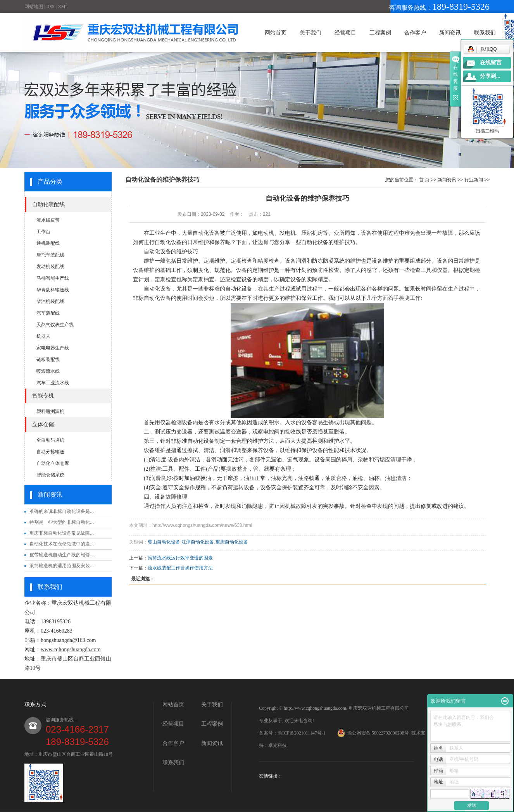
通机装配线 (48, 243)
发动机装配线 (50, 267)
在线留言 (491, 63)
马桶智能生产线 (53, 278)
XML (63, 7)
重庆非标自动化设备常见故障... (62, 533)
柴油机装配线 (50, 301)
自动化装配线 (48, 204)
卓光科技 (278, 745)
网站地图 (34, 7)
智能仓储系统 (50, 475)
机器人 (43, 336)
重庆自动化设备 (232, 542)
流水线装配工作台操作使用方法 (180, 568)
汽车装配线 (48, 313)
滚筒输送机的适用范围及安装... (62, 566)
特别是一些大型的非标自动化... (62, 522)
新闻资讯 (450, 33)
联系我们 (485, 33)
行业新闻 (474, 180)
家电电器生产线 (53, 348)
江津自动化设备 (198, 542)
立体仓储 (43, 424)
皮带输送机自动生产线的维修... (62, 555)
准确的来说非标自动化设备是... (62, 511)
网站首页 (276, 33)
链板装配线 (48, 360)
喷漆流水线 (48, 371)
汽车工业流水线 (53, 383)
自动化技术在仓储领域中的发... (62, 544)
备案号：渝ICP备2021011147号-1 (292, 733)
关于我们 (310, 33)
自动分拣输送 (50, 452)
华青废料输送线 (53, 290)
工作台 (43, 232)
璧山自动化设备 (164, 542)
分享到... (490, 76)
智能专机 (43, 396)
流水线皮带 (48, 220)
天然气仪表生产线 (55, 325)
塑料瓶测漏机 (50, 411)
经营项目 (345, 33)
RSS (50, 7)
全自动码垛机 (50, 440)
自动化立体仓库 (53, 463)
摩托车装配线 (50, 255)
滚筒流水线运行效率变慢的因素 (180, 558)
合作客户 (415, 33)
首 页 (424, 180)
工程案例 (380, 33)
